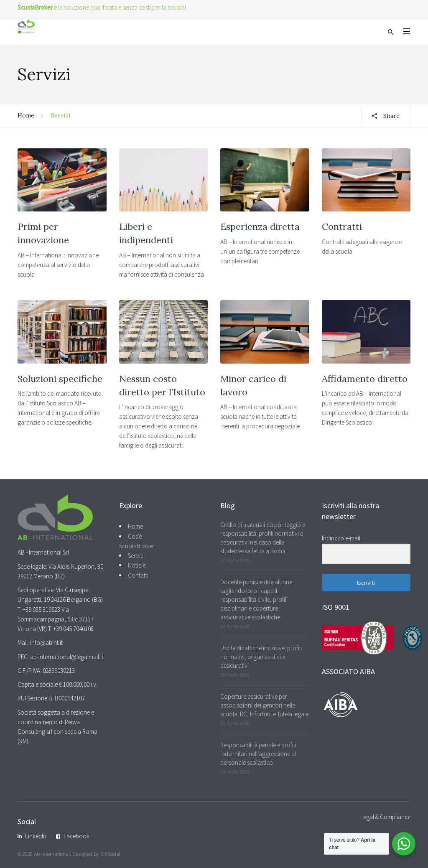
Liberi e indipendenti (146, 233)
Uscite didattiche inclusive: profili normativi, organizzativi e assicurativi (261, 657)
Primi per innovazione (43, 233)
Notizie (137, 565)
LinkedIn (36, 836)
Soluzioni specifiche (60, 379)
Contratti (342, 227)
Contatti (138, 575)
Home (26, 115)
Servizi (136, 556)
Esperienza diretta (260, 227)
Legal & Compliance (385, 817)
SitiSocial (110, 854)
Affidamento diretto (365, 379)
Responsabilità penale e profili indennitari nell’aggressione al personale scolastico (258, 754)
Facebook (76, 836)
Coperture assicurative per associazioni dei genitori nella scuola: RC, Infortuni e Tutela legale (264, 705)
